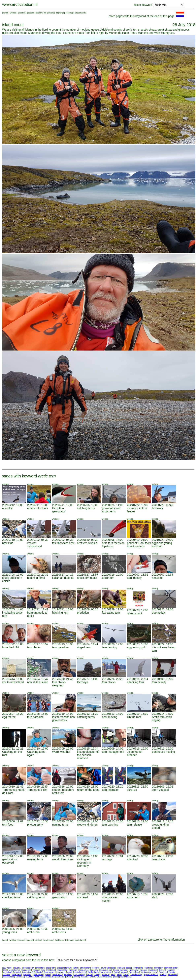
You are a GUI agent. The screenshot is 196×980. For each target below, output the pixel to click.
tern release (134, 825)
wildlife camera (104, 977)
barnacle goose (124, 968)
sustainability (9, 977)
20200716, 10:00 (113, 575)
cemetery (158, 968)
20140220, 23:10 (113, 787)
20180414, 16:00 (13, 679)
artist (76, 968)
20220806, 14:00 (113, 540)
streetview (173, 974)
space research (151, 974)
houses (171, 970)
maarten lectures (38, 508)
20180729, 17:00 (113, 609)
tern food (8, 825)
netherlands (94, 972)
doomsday (158, 613)
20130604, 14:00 (88, 856)
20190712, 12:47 (38, 609)
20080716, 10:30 (38, 929)
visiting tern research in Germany (84, 863)
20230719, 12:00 (13, 540)
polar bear (17, 974)
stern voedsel (160, 790)
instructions (27, 972)
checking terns (11, 897)
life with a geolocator (59, 510)
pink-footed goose (150, 972)
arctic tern (133, 897)
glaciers (94, 970)
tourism (30, 977)
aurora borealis (109, 968)
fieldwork (157, 508)
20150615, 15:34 (88, 749)
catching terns (86, 508)
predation (83, 613)
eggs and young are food (162, 545)
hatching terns (36, 578)
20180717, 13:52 (38, 644)
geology (73, 970)
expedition (27, 970)
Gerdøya (83, 682)
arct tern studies (87, 543)
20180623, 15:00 (138, 644)
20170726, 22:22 (113, 679)
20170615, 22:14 (138, 679)
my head (83, 897)
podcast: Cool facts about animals (139, 545)
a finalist (7, 508)
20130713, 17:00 (38, 856)
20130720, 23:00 (63, 821)
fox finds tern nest (63, 543)
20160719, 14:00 (63, 714)
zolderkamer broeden (135, 753)
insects (17, 972)
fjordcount (51, 970)
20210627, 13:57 (88, 575)
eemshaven (15, 970)
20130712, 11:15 (162, 821)
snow (126, 974)
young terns (10, 932)
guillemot (153, 970)
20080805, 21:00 (13, 929)
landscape (49, 972)
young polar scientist (122, 977)
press (48, 974)
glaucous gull (106, 970)
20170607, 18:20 (13, 714)
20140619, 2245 (37, 787)
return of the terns (88, 790)
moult (69, 972)
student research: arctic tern (63, 791)
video (68, 977)
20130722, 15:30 (38, 821)
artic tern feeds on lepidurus (113, 545)
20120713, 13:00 (13, 894)
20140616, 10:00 (63, 787)
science (22, 13)
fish (43, 970)
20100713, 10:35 (138, 894)
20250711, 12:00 (63, 505)
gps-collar (134, 970)
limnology (60, 972)
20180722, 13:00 (13, 644)
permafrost (134, 972)
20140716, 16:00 (138, 749)
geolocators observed (9, 861)
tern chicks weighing (59, 684)
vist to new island (13, 682)
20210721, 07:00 (162, 540)
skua (119, 974)
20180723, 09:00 (162, 609)
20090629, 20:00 (162, 894)
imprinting (7, 972)
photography (35, 825)
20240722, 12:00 (138, 505)
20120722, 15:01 (113, 856)
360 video (7, 968)
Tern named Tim (37, 790)
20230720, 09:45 (162, 505)
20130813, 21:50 (138, 787)
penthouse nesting (163, 752)
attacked (157, 578)
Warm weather (61, 752)
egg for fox (9, 717)
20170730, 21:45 (63, 679)
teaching (20, 977)
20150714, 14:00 (162, 714)
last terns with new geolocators (64, 719)
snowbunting (136, 974)
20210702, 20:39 (38, 575)
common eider (171, 968)
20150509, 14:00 (113, 749)
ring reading (79, 974)
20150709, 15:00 (63, 749)
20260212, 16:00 (13, 505)
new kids (8, 543)
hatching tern (60, 613)
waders (85, 977)
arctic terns (59, 932)
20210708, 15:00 (13, 575)
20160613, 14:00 (113, 714)
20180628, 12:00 (113, 644)
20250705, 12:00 (88, 505)
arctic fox (40, 968)
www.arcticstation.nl (20, 4)
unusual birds (48, 977)
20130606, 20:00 (63, 856)
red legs (107, 859)
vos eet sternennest (35, 545)
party (117, 972)
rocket (89, 974)
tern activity (159, 682)
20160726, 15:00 (38, 714)
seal (113, 974)
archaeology (28, 968)
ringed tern (84, 647)
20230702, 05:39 (38, 540)
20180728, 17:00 (138, 610)
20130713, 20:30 (113, 821)
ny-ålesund (49, 13)
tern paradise (60, 647)
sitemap (70, 13)
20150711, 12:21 (13, 749)
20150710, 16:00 (38, 749)
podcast (6, 974)
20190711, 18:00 (63, 609)
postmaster (38, 974)
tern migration (111, 790)
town (37, 977)
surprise (132, 790)
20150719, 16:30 (138, 714)
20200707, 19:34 (162, 575)
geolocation (59, 897)
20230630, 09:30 (88, 540)
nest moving (110, 717)
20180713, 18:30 (63, 644)
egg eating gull (136, 647)
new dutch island (38, 682)
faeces (36, 970)
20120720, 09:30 (138, 856)
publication (57, 974)
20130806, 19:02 (162, 787)
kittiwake (38, 972)
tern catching (110, 825)
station (39, 13)
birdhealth (138, 968)
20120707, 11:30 (63, 894)
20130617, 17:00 (13, 856)
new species (107, 972)
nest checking (80, 972)
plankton (163, 972)
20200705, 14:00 (13, 609)
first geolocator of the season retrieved (88, 755)
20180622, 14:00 (162, 644)
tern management (113, 752)
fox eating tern (111, 613)
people (31, 13)
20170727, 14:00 (88, 679)
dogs (5, 970)
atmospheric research (90, 968)
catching (148, 968)
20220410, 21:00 (138, 540)
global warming (121, 970)
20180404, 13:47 (38, 679)
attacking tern (135, 682)
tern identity (134, 578)
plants (172, 972)
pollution (27, 974)
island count (135, 613)
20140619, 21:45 (13, 787)
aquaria (17, 968)
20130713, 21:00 (138, 821)
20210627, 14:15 (63, 575)
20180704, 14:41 (88, 644)
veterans (60, 977)
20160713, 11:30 (88, 714)
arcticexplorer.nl (64, 968)
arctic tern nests (87, 578)
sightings (60, 13)
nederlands (81, 13)
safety (97, 974)
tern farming (110, 647)
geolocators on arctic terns (111, 510)
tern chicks (34, 647)
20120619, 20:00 (113, 894)
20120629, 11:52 (88, 894)
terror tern (108, 578)
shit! (155, 897)
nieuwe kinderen (87, 825)
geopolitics (84, 970)
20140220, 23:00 (88, 787)
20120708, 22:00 (38, 894)
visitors (76, 977)
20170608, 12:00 (162, 679)
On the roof (134, 717)
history (162, 970)
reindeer (68, 974)
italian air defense (63, 578)
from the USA (11, 647)
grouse (144, 970)
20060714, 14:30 (63, 929)
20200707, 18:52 (138, 575)
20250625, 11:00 (113, 505)
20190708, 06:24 (88, 609)
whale (93, 977)
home (5, 13)
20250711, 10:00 (38, 505)
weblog (13, 13)
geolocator (63, 970)
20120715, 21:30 (162, 856)
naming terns (60, 825)
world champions (63, 859)
